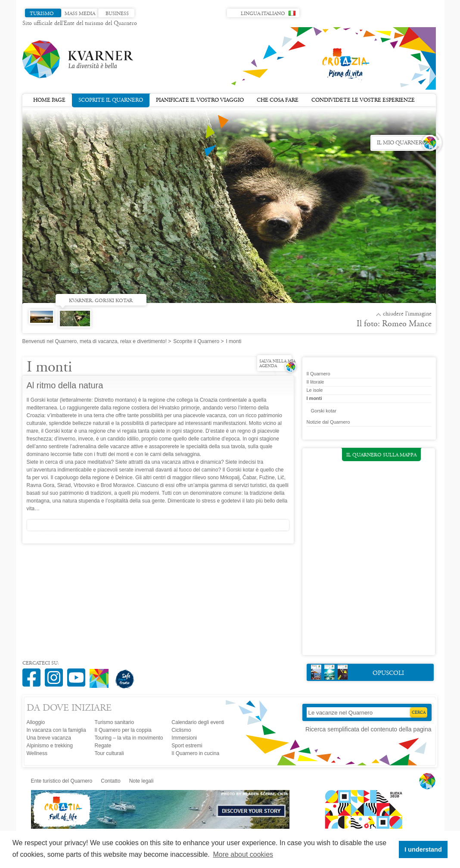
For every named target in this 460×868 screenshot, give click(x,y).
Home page (49, 100)
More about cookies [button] (243, 854)
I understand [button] (423, 849)
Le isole (315, 390)
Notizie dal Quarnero (328, 422)
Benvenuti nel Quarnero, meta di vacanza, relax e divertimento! (95, 341)
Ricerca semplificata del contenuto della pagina (368, 729)
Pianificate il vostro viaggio (200, 100)
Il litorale (315, 382)
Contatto (110, 781)
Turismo (42, 14)
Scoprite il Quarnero (111, 100)
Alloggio (36, 722)
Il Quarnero (319, 374)
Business (117, 14)
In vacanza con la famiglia (56, 730)
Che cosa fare (278, 100)
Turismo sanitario (115, 722)
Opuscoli (358, 672)
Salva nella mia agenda (277, 364)
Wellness (37, 753)
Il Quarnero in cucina (195, 753)
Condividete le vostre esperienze (363, 100)
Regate (103, 746)
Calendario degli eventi (198, 722)
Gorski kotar (324, 411)
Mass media (80, 14)
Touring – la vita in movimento (129, 738)
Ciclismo (181, 730)
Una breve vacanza (49, 738)
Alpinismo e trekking (50, 746)
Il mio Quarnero (402, 143)
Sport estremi (187, 746)
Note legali (141, 781)
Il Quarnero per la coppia (123, 730)
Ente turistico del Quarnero (62, 781)
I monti (314, 398)
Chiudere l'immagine (407, 314)
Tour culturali (109, 753)
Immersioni (184, 738)
